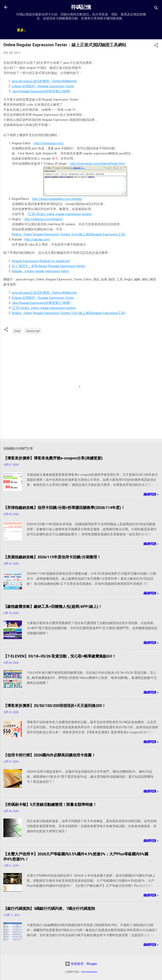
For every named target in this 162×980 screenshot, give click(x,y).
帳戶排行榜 (71, 30)
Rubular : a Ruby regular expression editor (40, 271)
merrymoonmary (89, 972)
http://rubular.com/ (37, 239)
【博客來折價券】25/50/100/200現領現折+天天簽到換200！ (55, 706)
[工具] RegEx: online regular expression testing (59, 214)
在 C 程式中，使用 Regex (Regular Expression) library (49, 266)
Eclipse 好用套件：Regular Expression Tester (43, 86)
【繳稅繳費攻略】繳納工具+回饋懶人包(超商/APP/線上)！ (53, 606)
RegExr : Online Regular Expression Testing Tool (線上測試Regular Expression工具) (69, 234)
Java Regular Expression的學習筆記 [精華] (41, 91)
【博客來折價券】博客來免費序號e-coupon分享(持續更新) (53, 458)
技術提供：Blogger (81, 964)
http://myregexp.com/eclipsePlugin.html (97, 164)
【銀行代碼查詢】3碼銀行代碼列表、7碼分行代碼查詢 (49, 908)
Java (17, 331)
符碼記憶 (81, 7)
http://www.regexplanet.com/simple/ (57, 199)
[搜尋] (156, 9)
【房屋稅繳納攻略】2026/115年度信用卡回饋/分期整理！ (52, 557)
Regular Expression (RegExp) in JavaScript (41, 261)
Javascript (33, 331)
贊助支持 (94, 30)
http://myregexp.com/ (49, 143)
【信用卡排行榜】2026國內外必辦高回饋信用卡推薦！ (49, 755)
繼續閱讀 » (151, 494)
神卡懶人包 (46, 30)
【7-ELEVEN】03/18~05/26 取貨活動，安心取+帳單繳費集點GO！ (60, 656)
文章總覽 (24, 30)
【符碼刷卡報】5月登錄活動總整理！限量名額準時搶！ (50, 804)
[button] (156, 46)
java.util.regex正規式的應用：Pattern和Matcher (44, 81)
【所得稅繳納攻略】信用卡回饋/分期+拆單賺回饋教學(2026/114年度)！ (64, 508)
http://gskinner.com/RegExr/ (44, 219)
